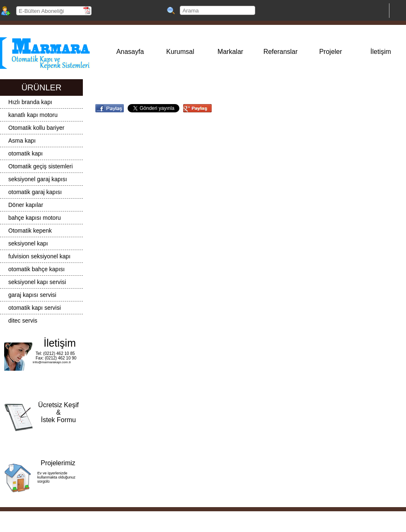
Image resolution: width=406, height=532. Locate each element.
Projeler (330, 52)
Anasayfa (130, 52)
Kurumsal (180, 52)
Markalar (230, 52)
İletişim (381, 52)
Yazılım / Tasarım (201, 522)
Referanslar (281, 52)
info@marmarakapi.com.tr (52, 362)
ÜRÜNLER (42, 87)
